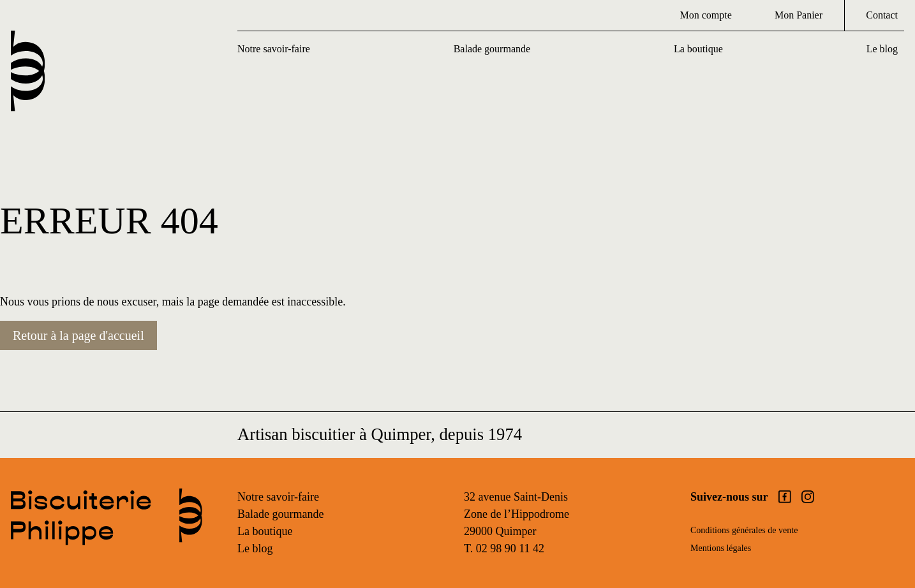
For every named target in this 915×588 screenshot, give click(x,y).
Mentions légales (721, 548)
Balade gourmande (492, 49)
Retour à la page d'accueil (78, 335)
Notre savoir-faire (274, 49)
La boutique (698, 49)
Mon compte (705, 15)
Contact (882, 15)
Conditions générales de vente (744, 530)
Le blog (882, 49)
